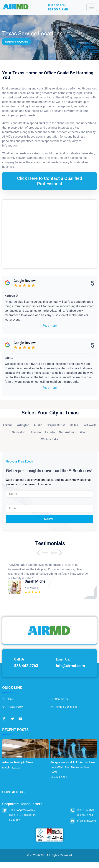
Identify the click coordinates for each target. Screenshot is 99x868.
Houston (35, 432)
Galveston (19, 432)
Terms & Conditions (64, 707)
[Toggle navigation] (92, 7)
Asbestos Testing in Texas (18, 762)
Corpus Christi (56, 425)
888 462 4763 (57, 5)
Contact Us (59, 699)
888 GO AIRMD (58, 9)
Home (8, 699)
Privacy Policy (13, 707)
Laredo (50, 432)
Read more (49, 326)
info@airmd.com (70, 666)
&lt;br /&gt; (49, 234)
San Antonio (67, 432)
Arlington (23, 425)
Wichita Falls (50, 439)
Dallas (74, 425)
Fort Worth (90, 425)
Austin (38, 425)
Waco (84, 432)
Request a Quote (16, 42)
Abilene (8, 425)
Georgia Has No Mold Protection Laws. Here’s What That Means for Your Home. (73, 767)
